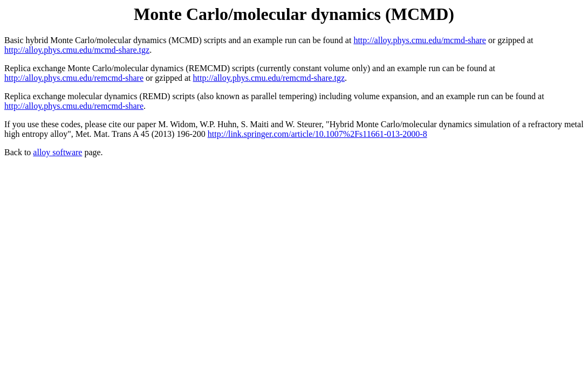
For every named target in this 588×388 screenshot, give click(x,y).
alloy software (57, 152)
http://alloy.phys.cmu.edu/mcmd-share (420, 40)
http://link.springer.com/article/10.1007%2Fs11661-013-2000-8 (317, 134)
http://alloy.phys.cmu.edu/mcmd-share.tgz (77, 50)
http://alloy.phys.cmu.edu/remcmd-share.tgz (269, 78)
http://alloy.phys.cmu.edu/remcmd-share (74, 78)
